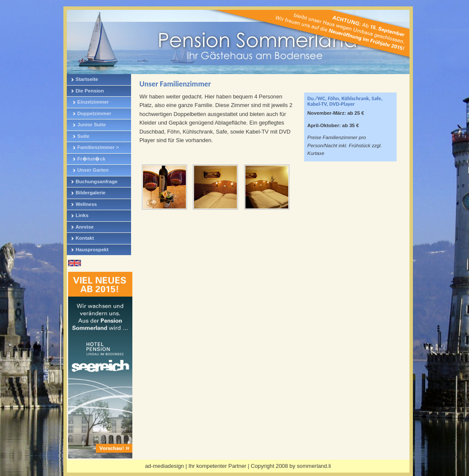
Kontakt (85, 238)
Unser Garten (93, 170)
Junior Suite (92, 125)
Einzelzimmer (93, 102)
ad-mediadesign (164, 466)
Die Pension (90, 91)
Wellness (87, 204)
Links (82, 215)
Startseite (87, 79)
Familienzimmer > (98, 147)
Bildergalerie (91, 193)
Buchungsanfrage (97, 181)
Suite (84, 136)
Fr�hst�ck (92, 159)
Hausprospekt (92, 250)
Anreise (85, 227)
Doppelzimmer (94, 113)
